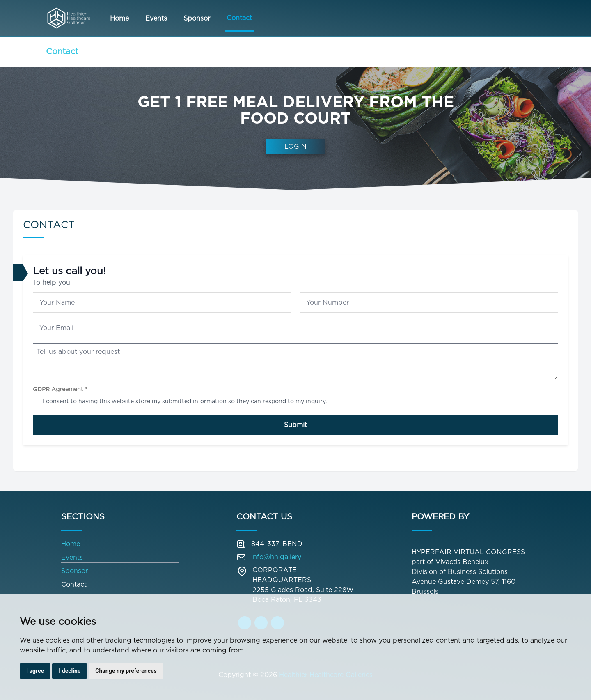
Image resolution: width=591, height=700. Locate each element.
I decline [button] (70, 671)
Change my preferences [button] (126, 671)
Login (295, 146)
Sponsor (197, 18)
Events (156, 18)
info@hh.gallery (276, 557)
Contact (239, 18)
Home (119, 18)
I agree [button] (35, 671)
